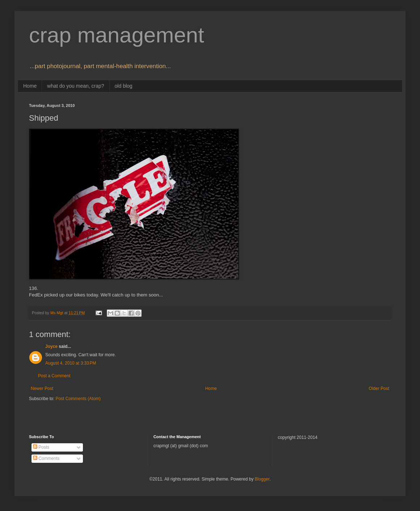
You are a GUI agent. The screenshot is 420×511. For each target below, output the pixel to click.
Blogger (262, 479)
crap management (117, 35)
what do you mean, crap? (75, 86)
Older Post (379, 389)
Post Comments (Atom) (78, 399)
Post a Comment (54, 376)
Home (30, 86)
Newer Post (42, 389)
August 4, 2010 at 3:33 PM (71, 363)
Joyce (51, 346)
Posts (41, 447)
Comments (46, 458)
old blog (124, 86)
